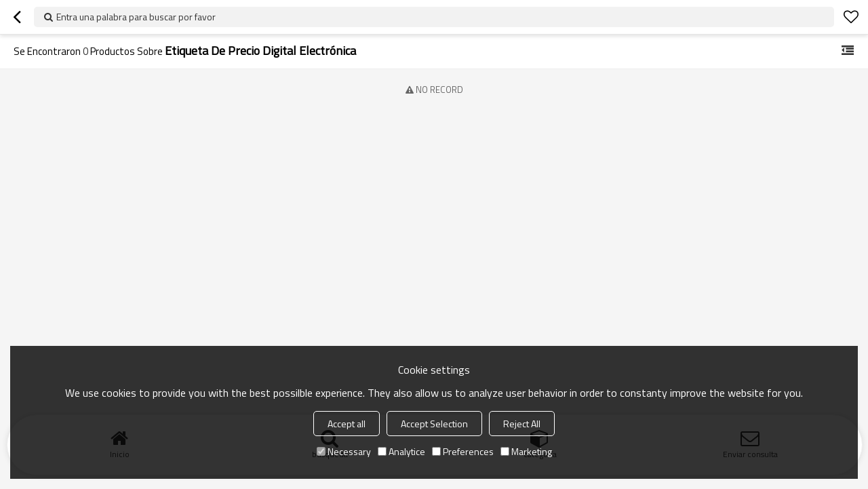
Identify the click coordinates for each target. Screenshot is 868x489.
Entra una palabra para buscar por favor (136, 17)
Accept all (347, 424)
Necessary (344, 451)
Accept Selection (434, 424)
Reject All (522, 424)
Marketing (526, 451)
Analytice (401, 451)
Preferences (463, 451)
